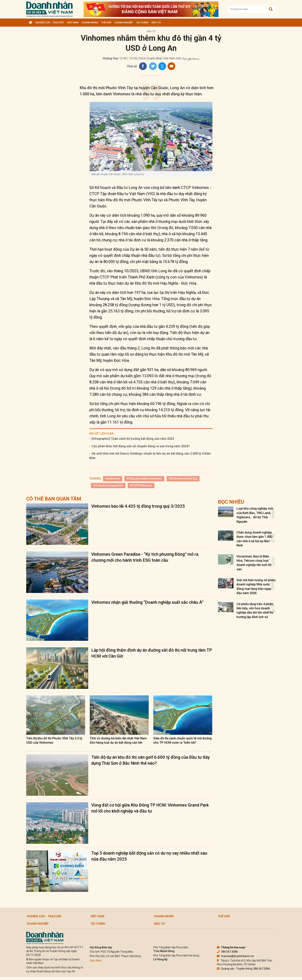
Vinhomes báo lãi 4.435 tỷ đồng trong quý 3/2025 (138, 506)
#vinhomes (113, 479)
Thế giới (106, 22)
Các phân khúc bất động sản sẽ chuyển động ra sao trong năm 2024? (141, 446)
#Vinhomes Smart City (183, 479)
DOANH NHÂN (90, 22)
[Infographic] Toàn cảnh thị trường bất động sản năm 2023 (133, 439)
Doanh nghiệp (124, 22)
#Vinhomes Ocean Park (108, 485)
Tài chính (142, 22)
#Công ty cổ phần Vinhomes (144, 479)
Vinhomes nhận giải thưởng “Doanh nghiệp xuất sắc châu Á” (147, 602)
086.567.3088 (227, 952)
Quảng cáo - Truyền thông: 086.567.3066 (243, 969)
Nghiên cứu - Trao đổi (50, 22)
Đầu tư (156, 22)
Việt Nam (73, 22)
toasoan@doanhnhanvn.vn (235, 956)
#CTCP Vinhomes (141, 485)
